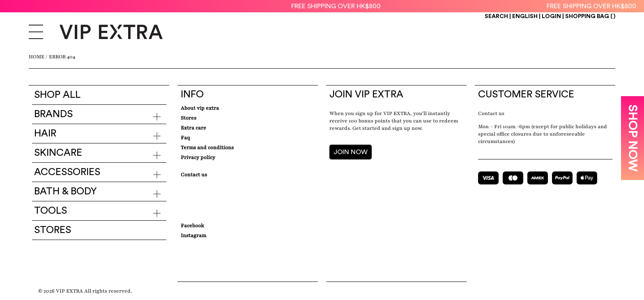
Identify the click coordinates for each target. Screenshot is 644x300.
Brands (53, 114)
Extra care (193, 128)
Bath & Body (66, 192)
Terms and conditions (207, 148)
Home (37, 57)
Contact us (491, 113)
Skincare (58, 153)
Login (551, 16)
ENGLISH (526, 16)
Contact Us (194, 175)
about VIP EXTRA (200, 108)
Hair (45, 134)
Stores (53, 230)
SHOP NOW (632, 138)
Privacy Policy (198, 157)
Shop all (57, 95)
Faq (185, 138)
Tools (51, 211)
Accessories (67, 172)
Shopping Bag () (590, 16)
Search (496, 16)
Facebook (192, 226)
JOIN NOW (351, 152)
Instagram (193, 235)
